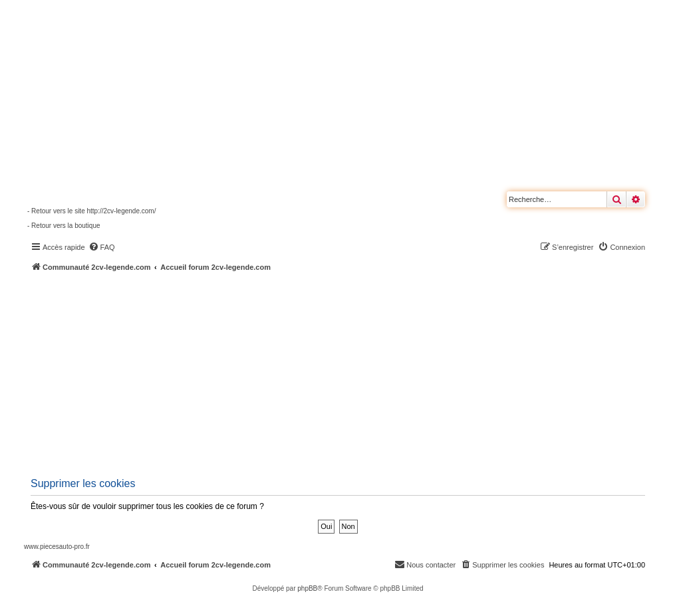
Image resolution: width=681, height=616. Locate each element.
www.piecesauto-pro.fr (57, 547)
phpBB (307, 588)
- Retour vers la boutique (64, 226)
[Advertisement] (352, 372)
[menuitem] (102, 247)
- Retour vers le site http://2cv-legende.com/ (91, 211)
